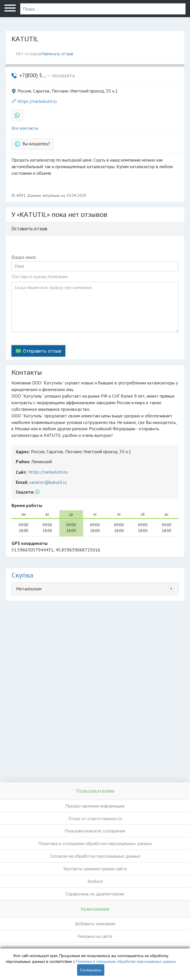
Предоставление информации (95, 806)
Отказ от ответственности (95, 818)
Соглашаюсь (91, 970)
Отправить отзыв (42, 351)
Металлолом (29, 589)
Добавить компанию (95, 924)
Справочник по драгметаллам (95, 894)
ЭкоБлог (95, 881)
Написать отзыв (57, 54)
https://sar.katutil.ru (37, 101)
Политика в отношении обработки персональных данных (95, 843)
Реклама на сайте (95, 936)
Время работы (27, 505)
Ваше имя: (24, 257)
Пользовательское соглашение (95, 831)
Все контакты (25, 128)
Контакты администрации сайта (95, 869)
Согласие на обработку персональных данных (95, 856)
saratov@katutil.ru (48, 482)
